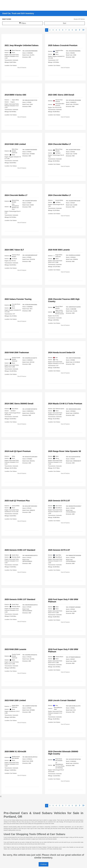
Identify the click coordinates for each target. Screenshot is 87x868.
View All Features (22, 68)
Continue (43, 864)
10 (76, 30)
